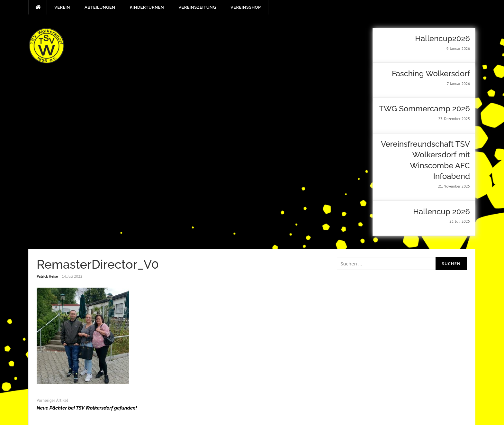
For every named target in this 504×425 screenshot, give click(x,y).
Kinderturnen (147, 7)
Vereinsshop (246, 7)
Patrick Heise (47, 276)
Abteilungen (100, 7)
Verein (62, 7)
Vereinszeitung (197, 7)
